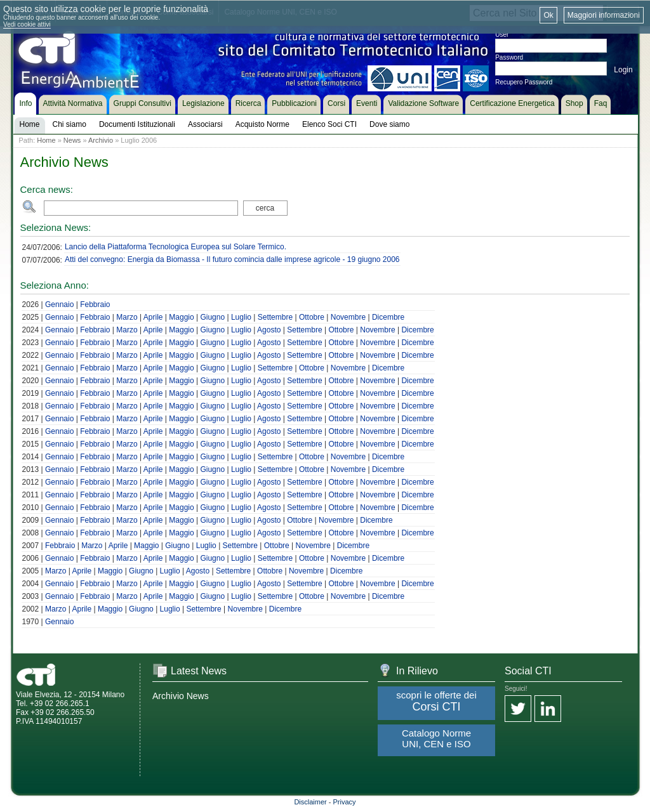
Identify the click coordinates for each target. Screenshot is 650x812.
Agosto (269, 330)
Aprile (153, 317)
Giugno (212, 317)
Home (46, 140)
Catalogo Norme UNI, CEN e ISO (436, 738)
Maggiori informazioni (604, 15)
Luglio (241, 317)
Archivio (101, 140)
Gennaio (59, 304)
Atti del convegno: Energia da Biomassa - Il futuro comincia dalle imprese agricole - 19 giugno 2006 (232, 259)
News (72, 140)
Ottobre (312, 317)
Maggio (181, 317)
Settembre (275, 317)
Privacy (345, 802)
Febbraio (95, 304)
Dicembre (388, 317)
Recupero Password (524, 82)
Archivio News (181, 696)
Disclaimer (310, 802)
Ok (548, 15)
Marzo (127, 317)
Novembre (348, 317)
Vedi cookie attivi (27, 24)
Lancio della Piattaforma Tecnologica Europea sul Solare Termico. (176, 247)
